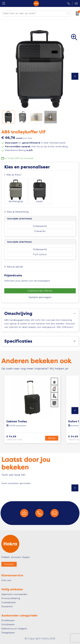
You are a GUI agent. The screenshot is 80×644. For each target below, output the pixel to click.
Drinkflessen (8, 620)
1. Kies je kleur (13, 175)
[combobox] (33, 13)
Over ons (6, 580)
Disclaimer (7, 607)
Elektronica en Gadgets (14, 629)
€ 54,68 (19, 438)
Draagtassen (8, 633)
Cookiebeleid (8, 602)
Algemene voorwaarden (14, 594)
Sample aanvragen (40, 297)
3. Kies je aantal (14, 267)
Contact (9, 564)
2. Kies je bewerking (16, 212)
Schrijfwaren (8, 624)
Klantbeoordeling (19, 150)
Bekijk (52, 438)
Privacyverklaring (11, 598)
